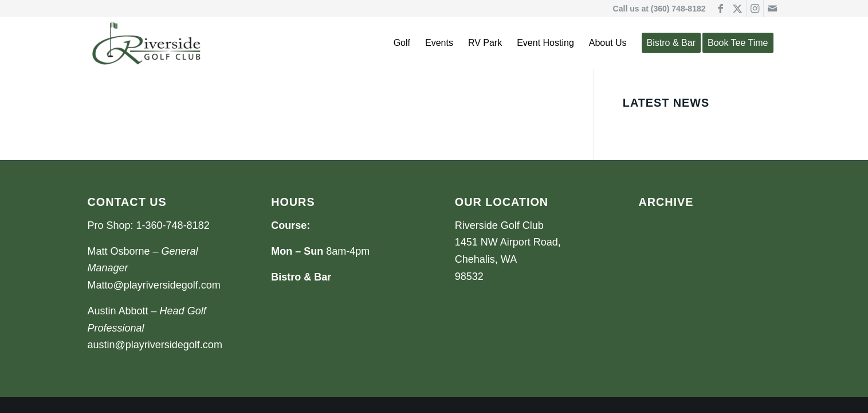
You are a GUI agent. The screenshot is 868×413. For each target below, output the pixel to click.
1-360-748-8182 (173, 225)
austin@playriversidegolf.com (155, 345)
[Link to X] (738, 9)
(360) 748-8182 (678, 9)
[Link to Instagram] (755, 9)
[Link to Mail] (772, 9)
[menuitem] (402, 43)
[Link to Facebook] (720, 9)
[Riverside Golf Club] (147, 43)
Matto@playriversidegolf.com (154, 285)
